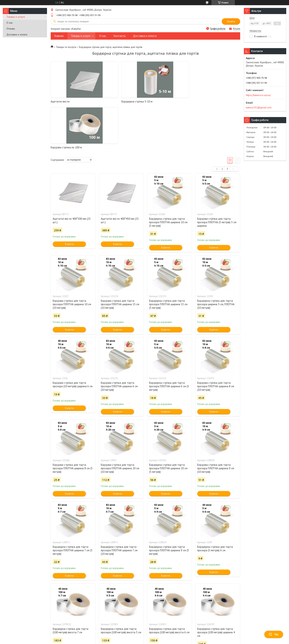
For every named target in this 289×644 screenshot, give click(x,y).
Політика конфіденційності (174, 640)
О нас (10, 23)
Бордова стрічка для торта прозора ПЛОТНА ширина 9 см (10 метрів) (216, 422)
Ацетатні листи (60, 101)
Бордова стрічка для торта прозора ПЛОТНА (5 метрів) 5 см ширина (217, 176)
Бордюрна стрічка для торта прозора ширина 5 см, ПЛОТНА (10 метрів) (216, 258)
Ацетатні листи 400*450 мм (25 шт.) (120, 175)
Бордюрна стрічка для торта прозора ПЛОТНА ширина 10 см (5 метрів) (168, 176)
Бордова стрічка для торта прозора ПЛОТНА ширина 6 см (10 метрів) (119, 340)
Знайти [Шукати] (231, 21)
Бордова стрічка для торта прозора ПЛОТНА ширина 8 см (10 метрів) (216, 340)
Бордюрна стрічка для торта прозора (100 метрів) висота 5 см (121, 585)
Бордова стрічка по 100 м (163, 101)
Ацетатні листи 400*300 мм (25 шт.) (72, 175)
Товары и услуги (16, 17)
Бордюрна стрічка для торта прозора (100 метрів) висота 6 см (169, 585)
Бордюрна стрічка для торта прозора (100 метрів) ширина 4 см (216, 586)
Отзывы (11, 29)
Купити (69, 198)
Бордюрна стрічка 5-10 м (114, 101)
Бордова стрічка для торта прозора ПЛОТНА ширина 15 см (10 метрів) (120, 258)
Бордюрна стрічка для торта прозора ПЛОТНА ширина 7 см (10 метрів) (119, 504)
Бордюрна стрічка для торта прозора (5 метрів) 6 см (215, 503)
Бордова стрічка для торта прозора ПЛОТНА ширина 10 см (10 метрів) (72, 258)
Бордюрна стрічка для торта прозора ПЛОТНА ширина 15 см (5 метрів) (168, 258)
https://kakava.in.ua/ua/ (258, 95)
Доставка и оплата (17, 34)
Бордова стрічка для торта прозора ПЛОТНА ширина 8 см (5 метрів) (73, 422)
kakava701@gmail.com (259, 107)
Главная (59, 36)
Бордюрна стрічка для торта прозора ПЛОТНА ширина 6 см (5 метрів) (169, 340)
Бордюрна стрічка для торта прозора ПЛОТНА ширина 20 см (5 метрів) (168, 422)
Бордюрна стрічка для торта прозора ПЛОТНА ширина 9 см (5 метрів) (169, 504)
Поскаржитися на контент (145, 640)
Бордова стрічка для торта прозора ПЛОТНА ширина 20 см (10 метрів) (120, 422)
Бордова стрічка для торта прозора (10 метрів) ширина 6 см (73, 339)
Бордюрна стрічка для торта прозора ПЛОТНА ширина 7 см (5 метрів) (73, 504)
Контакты (120, 36)
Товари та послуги (66, 47)
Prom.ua (162, 637)
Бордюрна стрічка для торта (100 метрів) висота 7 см (70, 585)
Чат (274, 634)
